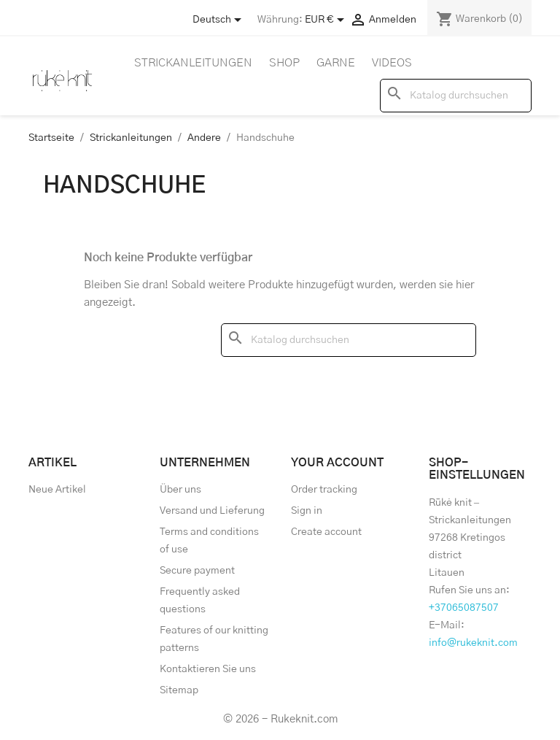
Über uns (180, 490)
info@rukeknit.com (473, 643)
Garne (336, 63)
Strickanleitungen (193, 63)
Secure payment (197, 571)
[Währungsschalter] (327, 20)
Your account (337, 463)
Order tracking (324, 490)
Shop (284, 63)
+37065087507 (464, 608)
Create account (326, 532)
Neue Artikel (57, 490)
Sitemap (179, 690)
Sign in (307, 511)
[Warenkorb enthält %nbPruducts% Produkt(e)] (479, 19)
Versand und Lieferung (212, 511)
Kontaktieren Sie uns (208, 669)
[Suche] (456, 96)
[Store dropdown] (219, 20)
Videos (392, 63)
